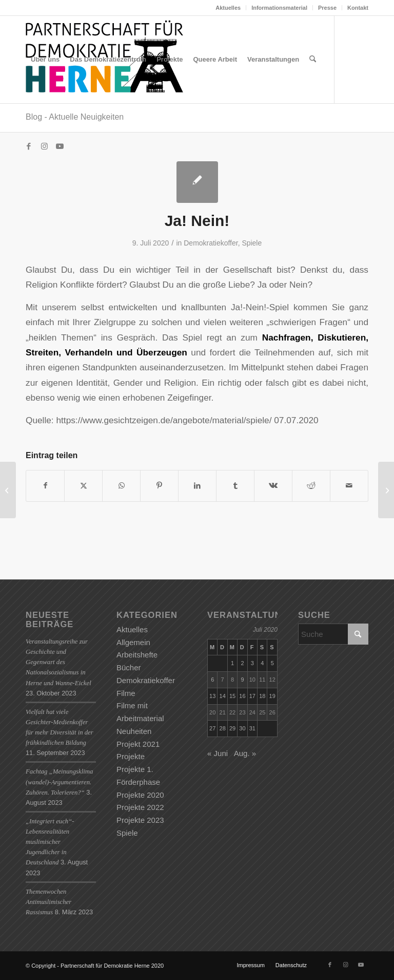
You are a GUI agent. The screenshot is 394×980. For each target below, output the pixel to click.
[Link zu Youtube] (60, 146)
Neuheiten (134, 731)
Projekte (131, 756)
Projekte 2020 (140, 795)
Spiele (252, 243)
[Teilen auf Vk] (273, 486)
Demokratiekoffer (211, 243)
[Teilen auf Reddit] (311, 486)
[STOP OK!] (8, 490)
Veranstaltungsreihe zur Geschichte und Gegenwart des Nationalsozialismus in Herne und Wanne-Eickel (58, 662)
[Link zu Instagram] (44, 146)
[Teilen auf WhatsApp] (121, 486)
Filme (126, 693)
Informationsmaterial (279, 8)
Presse (327, 8)
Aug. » (245, 753)
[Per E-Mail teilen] (349, 486)
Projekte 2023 (140, 820)
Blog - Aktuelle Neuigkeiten (75, 117)
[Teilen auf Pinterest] (159, 486)
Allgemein (133, 642)
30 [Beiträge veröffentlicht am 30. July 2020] (242, 728)
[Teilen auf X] (83, 486)
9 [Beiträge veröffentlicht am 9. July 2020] (242, 680)
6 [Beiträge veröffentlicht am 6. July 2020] (212, 680)
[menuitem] (228, 8)
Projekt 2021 (138, 744)
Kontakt (358, 8)
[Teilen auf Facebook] (45, 486)
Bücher (129, 667)
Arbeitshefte (137, 655)
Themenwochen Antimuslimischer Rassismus (48, 902)
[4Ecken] (386, 490)
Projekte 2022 (140, 807)
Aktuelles (228, 8)
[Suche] (313, 60)
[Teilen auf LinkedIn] (197, 486)
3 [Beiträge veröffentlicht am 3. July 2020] (252, 663)
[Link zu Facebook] (29, 146)
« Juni (218, 753)
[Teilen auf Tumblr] (235, 486)
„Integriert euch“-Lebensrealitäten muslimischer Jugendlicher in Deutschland (50, 842)
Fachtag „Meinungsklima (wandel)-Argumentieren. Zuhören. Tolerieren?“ (59, 782)
